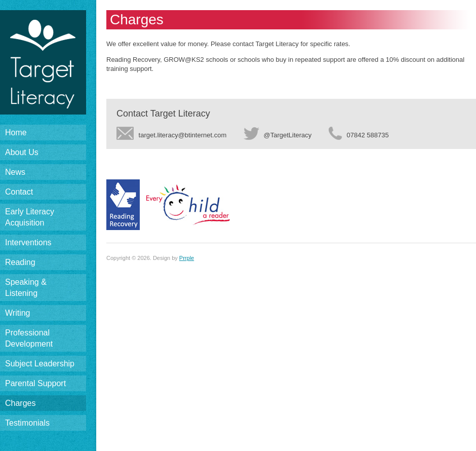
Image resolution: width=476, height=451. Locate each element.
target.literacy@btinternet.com (171, 134)
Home (16, 133)
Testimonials (27, 423)
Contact (19, 192)
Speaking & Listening (26, 288)
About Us (22, 152)
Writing (18, 313)
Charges (20, 403)
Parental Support (35, 383)
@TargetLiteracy (277, 134)
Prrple (187, 258)
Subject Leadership (40, 364)
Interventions (28, 242)
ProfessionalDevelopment (29, 338)
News (15, 172)
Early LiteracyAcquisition (30, 217)
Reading (20, 262)
